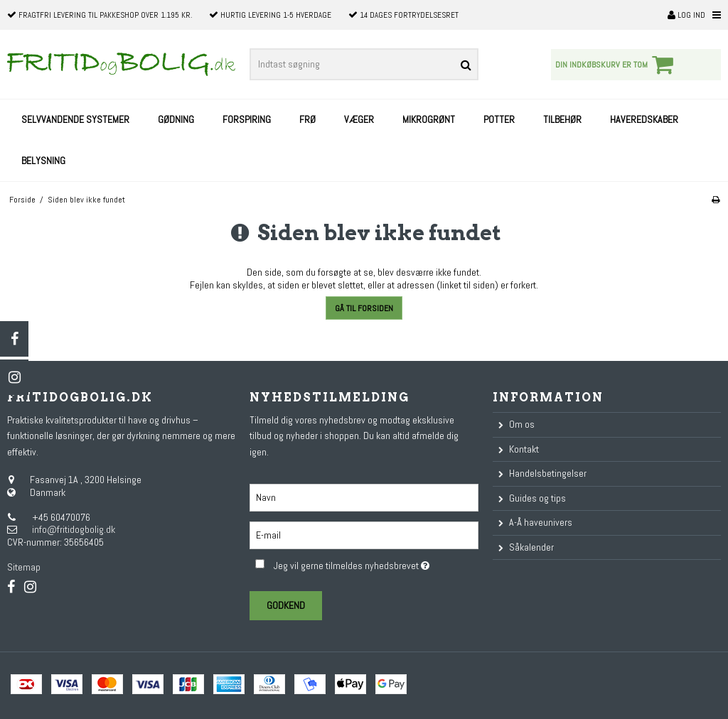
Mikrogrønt (429, 119)
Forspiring (247, 119)
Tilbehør (562, 119)
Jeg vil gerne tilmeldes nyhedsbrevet (376, 563)
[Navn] (364, 497)
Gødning (176, 119)
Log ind (686, 15)
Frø (307, 119)
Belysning (43, 161)
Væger (359, 119)
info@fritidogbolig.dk (74, 529)
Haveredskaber (644, 119)
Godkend (286, 605)
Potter (499, 119)
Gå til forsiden (364, 308)
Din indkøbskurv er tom (616, 65)
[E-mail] (364, 534)
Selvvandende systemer (75, 119)
